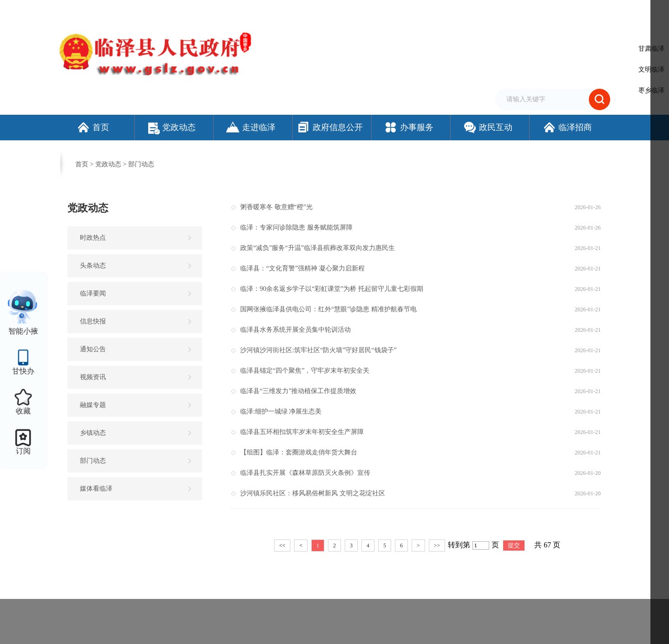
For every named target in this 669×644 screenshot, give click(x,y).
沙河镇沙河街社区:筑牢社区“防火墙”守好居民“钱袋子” (318, 350)
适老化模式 (550, 11)
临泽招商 (567, 127)
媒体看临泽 (96, 489)
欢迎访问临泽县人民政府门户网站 (103, 11)
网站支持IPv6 (388, 11)
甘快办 (23, 371)
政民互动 (488, 127)
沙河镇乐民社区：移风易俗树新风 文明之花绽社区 (313, 493)
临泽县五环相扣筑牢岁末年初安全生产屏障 (302, 432)
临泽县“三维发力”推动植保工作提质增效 (298, 391)
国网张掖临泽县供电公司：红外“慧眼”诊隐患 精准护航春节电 (328, 309)
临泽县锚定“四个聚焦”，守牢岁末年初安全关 (305, 371)
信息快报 (93, 321)
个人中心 (597, 12)
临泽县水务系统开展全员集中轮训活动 (295, 330)
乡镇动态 (93, 433)
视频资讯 (93, 377)
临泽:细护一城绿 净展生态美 (281, 411)
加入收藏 (453, 11)
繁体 (477, 11)
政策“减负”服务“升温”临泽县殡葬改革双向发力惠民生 (318, 248)
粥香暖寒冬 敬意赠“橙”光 (276, 207)
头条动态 (93, 266)
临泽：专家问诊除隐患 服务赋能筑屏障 (296, 227)
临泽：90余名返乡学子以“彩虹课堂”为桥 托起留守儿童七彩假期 (332, 289)
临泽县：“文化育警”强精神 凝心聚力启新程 (302, 268)
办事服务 (409, 127)
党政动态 (172, 127)
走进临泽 (251, 127)
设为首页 (423, 11)
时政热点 (93, 238)
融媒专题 (93, 405)
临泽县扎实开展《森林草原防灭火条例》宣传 (305, 473)
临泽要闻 (93, 293)
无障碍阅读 (504, 11)
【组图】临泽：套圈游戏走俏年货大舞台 (299, 452)
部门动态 (141, 164)
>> (437, 545)
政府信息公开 (330, 127)
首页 (93, 127)
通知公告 (93, 349)
